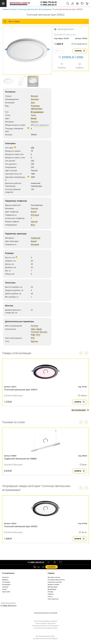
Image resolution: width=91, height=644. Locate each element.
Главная (6, 9)
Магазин (43, 332)
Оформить (52, 567)
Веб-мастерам (53, 587)
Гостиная (35, 332)
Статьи (50, 596)
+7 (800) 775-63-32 (48, 2)
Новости (51, 594)
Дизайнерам (52, 589)
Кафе (33, 335)
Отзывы (50, 592)
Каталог (14, 9)
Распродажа (6, 584)
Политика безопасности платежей (46, 613)
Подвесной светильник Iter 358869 (20, 459)
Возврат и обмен (53, 584)
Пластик (34, 122)
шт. (37, 567)
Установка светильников (56, 580)
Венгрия (34, 96)
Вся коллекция (80, 410)
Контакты (5, 577)
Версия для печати (66, 29)
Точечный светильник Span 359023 (21, 526)
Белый (34, 118)
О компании (8, 573)
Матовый (35, 215)
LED (32, 148)
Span (33, 103)
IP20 (33, 338)
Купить (80, 51)
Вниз (33, 225)
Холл (38, 335)
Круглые (34, 341)
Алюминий (36, 238)
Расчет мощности (41, 125)
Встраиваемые (45, 9)
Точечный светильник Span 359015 (21, 390)
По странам (6, 582)
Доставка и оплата (54, 577)
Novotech (35, 99)
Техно (33, 115)
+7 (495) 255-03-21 (48, 5)
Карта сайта (6, 592)
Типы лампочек (53, 599)
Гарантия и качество (55, 582)
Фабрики (5, 580)
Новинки (5, 587)
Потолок (35, 326)
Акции (4, 589)
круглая (34, 222)
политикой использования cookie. (46, 628)
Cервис (51, 573)
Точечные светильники (28, 9)
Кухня (39, 329)
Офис (33, 329)
